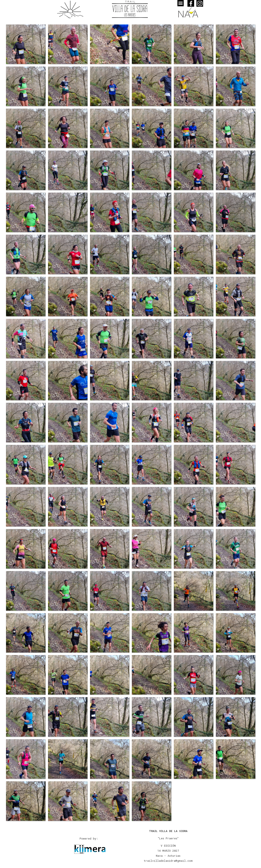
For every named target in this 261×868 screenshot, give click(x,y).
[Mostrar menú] (181, 3)
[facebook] (191, 3)
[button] (26, 44)
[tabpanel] (168, 846)
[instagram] (200, 3)
